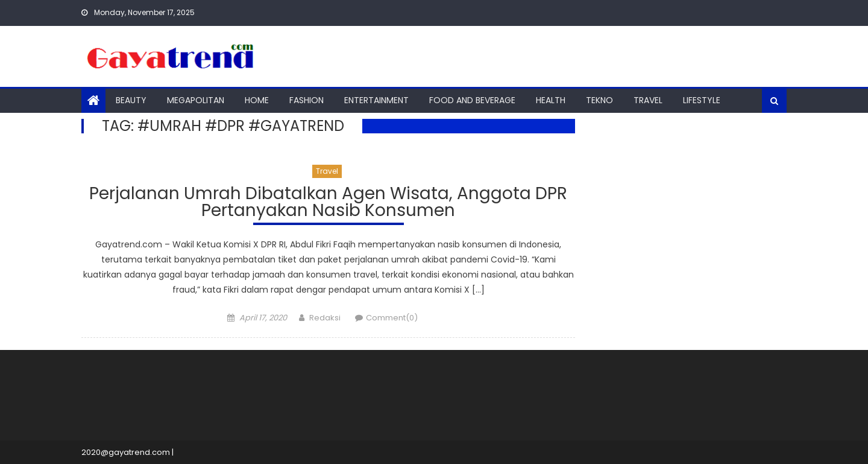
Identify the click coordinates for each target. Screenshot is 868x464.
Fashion (307, 100)
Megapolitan (196, 100)
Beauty (131, 100)
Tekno (599, 100)
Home (257, 100)
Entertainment (376, 100)
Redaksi (325, 318)
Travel (648, 100)
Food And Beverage (472, 100)
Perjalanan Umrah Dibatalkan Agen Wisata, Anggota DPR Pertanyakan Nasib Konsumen (328, 204)
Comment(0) (392, 318)
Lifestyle (702, 100)
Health (551, 100)
